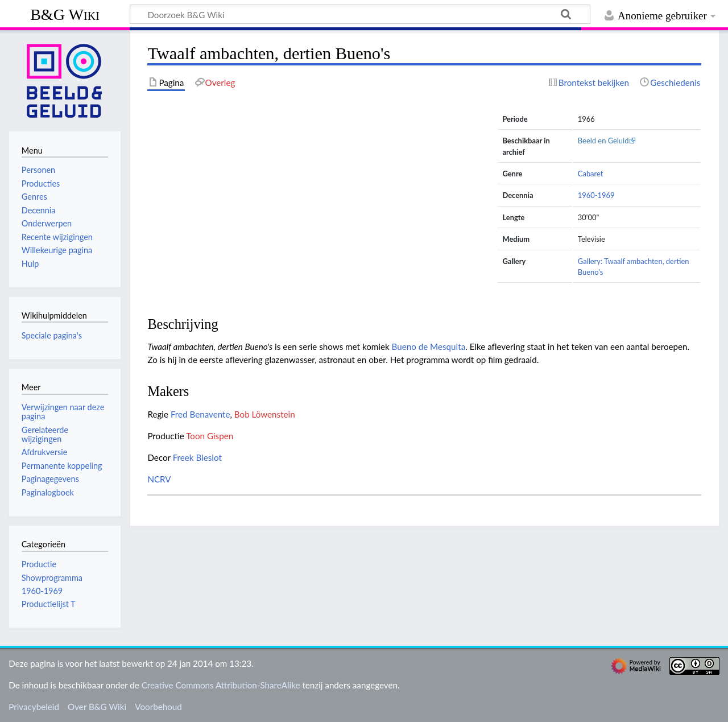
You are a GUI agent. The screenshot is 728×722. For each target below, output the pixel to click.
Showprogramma (52, 578)
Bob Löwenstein (265, 414)
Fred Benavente (200, 414)
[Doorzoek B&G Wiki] (360, 14)
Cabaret (591, 174)
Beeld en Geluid (603, 141)
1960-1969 (596, 195)
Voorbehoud (158, 707)
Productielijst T (49, 604)
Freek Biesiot (197, 457)
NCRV (159, 479)
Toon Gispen (210, 436)
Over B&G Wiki (97, 707)
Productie (39, 564)
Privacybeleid (34, 707)
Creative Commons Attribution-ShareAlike (221, 685)
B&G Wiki (65, 15)
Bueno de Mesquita (429, 346)
